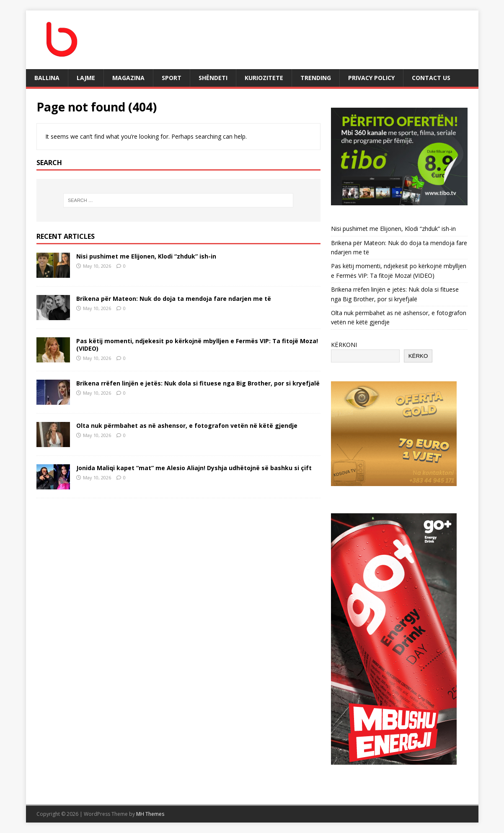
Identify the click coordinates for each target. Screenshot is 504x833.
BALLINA (47, 78)
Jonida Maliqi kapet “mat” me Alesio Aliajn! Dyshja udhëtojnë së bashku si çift (194, 468)
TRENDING (316, 78)
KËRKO (418, 356)
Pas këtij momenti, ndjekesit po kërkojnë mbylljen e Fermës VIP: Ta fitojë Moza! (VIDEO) (197, 345)
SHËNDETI (213, 78)
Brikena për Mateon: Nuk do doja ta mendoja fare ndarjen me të (174, 299)
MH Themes (150, 814)
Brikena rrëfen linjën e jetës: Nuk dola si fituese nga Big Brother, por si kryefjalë (198, 383)
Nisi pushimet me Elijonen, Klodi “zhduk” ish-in (146, 256)
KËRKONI (344, 345)
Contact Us (431, 78)
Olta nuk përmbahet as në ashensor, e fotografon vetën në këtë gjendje (187, 426)
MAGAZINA (128, 78)
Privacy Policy (371, 78)
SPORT (172, 78)
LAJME (86, 78)
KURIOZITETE (264, 78)
